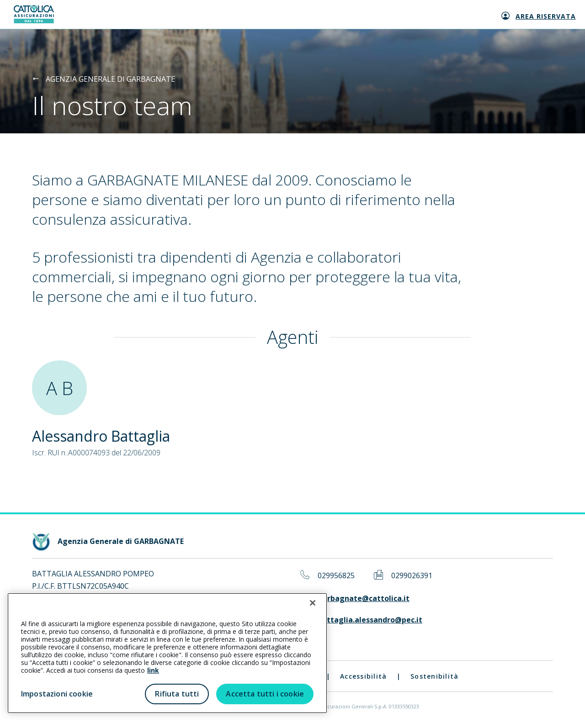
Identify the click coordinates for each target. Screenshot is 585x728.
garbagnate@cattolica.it (364, 599)
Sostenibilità (434, 676)
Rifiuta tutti (177, 694)
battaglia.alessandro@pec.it (370, 620)
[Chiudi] (313, 603)
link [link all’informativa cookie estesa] (153, 670)
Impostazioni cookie (57, 694)
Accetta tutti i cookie (265, 694)
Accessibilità (363, 676)
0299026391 (412, 576)
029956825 (336, 576)
